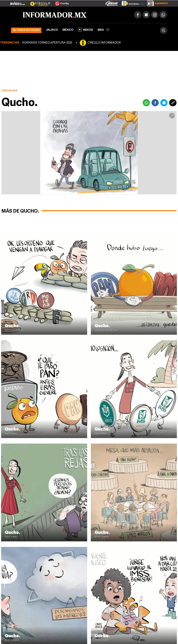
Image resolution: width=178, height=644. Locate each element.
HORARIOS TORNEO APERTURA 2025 (47, 43)
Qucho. (12, 326)
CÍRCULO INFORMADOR (104, 43)
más (104, 30)
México (68, 30)
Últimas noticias (26, 30)
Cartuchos (9, 91)
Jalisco (52, 30)
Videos (86, 30)
